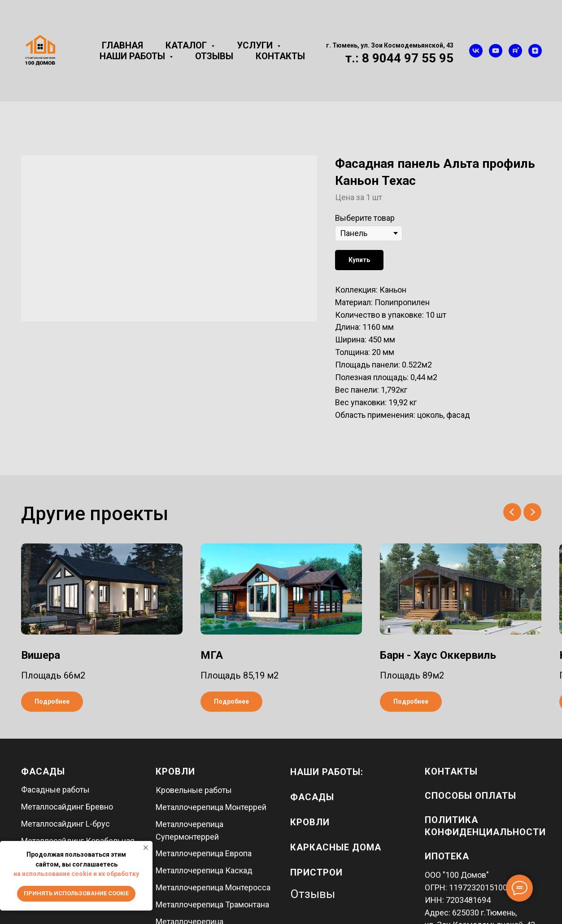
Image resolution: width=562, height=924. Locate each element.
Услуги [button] (256, 45)
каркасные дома (336, 847)
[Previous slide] (512, 512)
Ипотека (447, 856)
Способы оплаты (471, 796)
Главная (122, 45)
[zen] (535, 51)
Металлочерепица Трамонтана (212, 904)
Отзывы (214, 56)
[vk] (476, 51)
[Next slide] (532, 512)
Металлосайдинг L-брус (65, 824)
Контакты (280, 56)
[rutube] (515, 51)
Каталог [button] (187, 45)
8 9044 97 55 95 (408, 58)
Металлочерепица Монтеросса (213, 887)
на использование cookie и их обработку (76, 874)
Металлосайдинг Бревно (67, 807)
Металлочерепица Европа (204, 853)
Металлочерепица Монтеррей (211, 807)
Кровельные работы (194, 790)
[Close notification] (146, 848)
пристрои (316, 872)
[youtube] (496, 51)
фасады (312, 797)
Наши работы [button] (133, 56)
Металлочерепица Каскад (204, 870)
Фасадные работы (55, 790)
